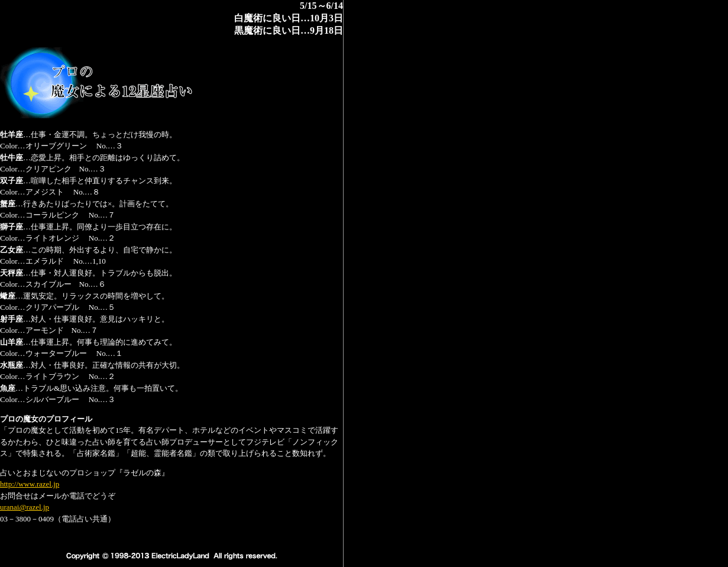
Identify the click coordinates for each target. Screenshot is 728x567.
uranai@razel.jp (25, 507)
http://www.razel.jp (30, 484)
